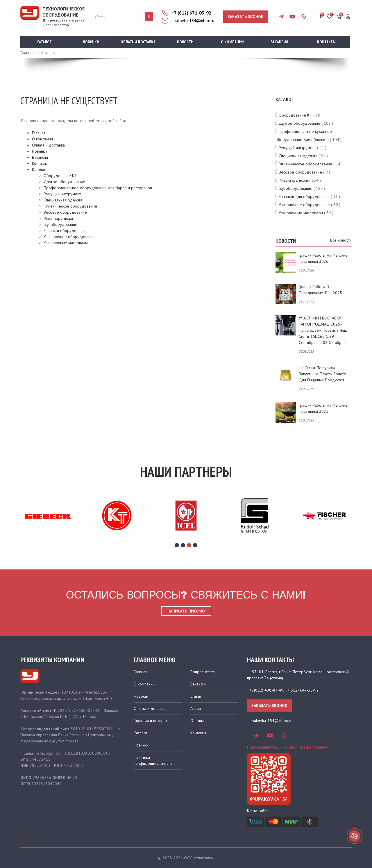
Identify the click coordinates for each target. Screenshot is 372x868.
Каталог (44, 42)
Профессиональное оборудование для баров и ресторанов (98, 188)
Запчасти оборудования (65, 231)
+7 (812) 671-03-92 (191, 13)
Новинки (91, 42)
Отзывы (197, 721)
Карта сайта (257, 811)
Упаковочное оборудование (69, 237)
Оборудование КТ (60, 176)
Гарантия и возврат (150, 721)
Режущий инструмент (62, 194)
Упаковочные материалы (66, 243)
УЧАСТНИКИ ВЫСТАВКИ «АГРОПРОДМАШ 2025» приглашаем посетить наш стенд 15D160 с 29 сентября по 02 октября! (323, 330)
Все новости (341, 240)
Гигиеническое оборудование (70, 206)
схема (277, 678)
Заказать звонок (246, 17)
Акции (196, 708)
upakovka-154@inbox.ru (193, 21)
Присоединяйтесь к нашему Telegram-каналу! (288, 747)
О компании (232, 42)
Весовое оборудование (65, 212)
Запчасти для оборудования (304, 197)
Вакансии (279, 42)
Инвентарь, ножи (58, 218)
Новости (185, 42)
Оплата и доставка (138, 42)
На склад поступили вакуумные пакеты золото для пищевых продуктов (322, 374)
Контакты (326, 42)
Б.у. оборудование (60, 224)
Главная (39, 133)
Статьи (196, 696)
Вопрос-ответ (202, 672)
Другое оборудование (64, 182)
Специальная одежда (63, 200)
